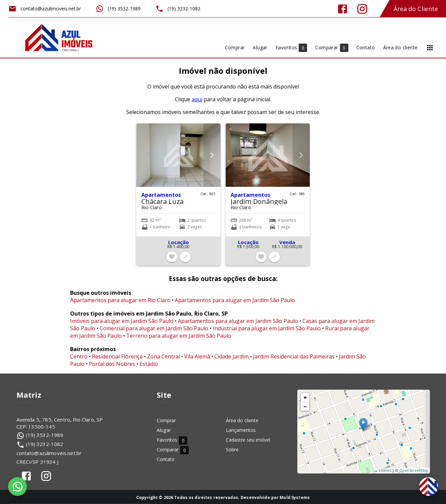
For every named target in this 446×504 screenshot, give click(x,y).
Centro (79, 356)
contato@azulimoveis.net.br (49, 453)
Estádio (149, 364)
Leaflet (385, 470)
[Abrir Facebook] (342, 9)
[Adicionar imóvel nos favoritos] (172, 257)
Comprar (166, 420)
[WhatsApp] (17, 487)
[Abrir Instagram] (362, 9)
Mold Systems (295, 497)
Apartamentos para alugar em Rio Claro (120, 300)
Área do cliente (242, 420)
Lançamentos (241, 430)
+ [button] (305, 397)
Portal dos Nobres (112, 364)
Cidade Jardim (232, 356)
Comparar (173, 450)
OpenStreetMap (414, 470)
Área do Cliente (416, 9)
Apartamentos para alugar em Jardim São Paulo (235, 300)
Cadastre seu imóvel (248, 440)
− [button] (305, 406)
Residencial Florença (117, 356)
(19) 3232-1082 (45, 444)
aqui (197, 99)
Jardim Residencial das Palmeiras (294, 356)
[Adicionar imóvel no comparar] (185, 257)
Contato (166, 459)
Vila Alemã (197, 356)
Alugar (164, 430)
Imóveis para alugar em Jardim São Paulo (122, 321)
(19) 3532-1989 (45, 435)
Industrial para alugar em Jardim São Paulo (267, 328)
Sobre (232, 450)
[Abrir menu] (430, 48)
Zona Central (163, 356)
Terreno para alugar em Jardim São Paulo (179, 336)
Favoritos (172, 440)
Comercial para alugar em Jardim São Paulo (154, 328)
